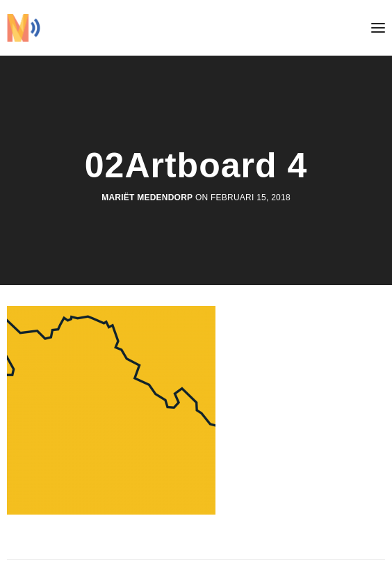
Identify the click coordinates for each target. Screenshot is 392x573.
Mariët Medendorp (147, 197)
